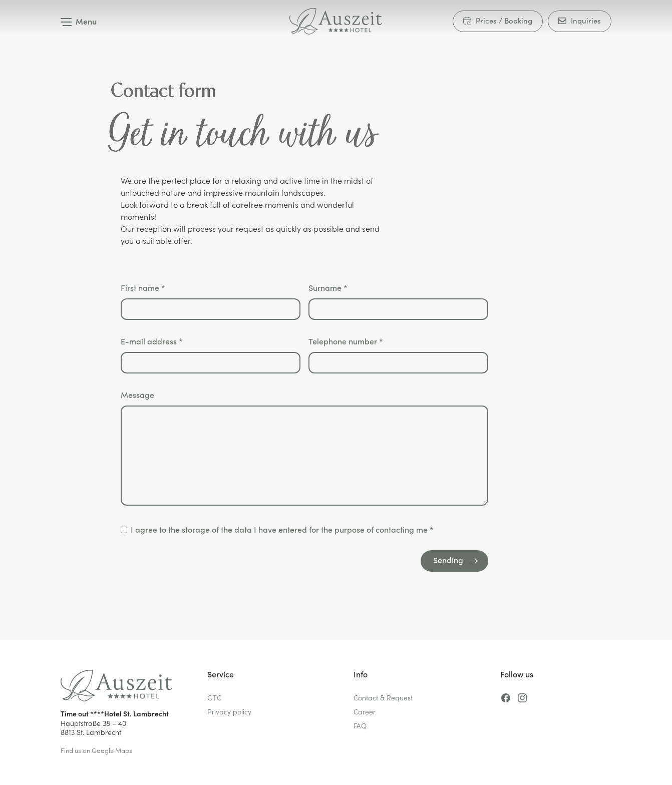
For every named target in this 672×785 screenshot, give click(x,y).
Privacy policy (229, 711)
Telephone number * (398, 354)
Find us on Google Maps (96, 750)
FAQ (360, 725)
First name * (211, 301)
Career (365, 711)
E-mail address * (211, 354)
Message (304, 449)
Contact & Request (383, 697)
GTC (214, 697)
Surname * (398, 301)
